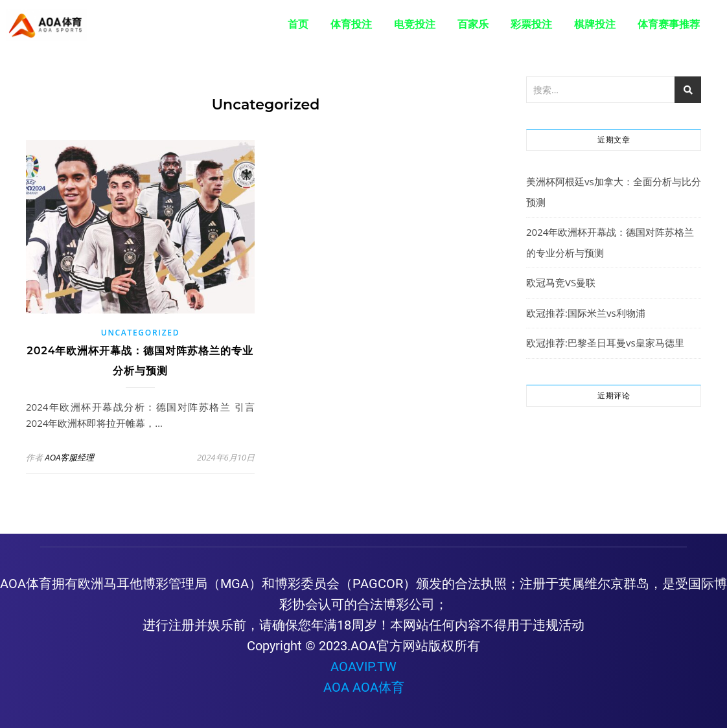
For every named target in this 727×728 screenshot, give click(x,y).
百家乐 (473, 24)
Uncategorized (140, 333)
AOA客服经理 (69, 457)
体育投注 (351, 24)
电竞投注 (415, 24)
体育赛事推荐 (669, 24)
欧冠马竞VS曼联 (561, 282)
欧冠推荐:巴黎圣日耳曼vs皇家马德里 (605, 343)
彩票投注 (531, 24)
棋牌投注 (595, 24)
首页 (298, 24)
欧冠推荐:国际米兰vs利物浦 (586, 313)
